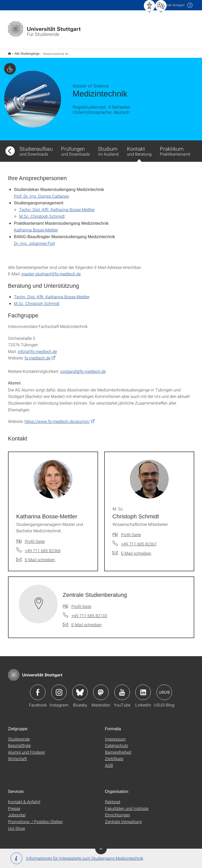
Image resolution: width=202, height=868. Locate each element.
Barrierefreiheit (118, 749)
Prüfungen (75, 148)
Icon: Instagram (59, 689)
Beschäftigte (19, 742)
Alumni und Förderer (27, 749)
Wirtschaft (17, 755)
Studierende (19, 736)
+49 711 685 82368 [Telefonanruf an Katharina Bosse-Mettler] (43, 547)
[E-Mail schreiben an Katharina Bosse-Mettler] (36, 556)
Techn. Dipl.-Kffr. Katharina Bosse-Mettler (57, 206)
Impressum (115, 736)
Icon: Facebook (38, 689)
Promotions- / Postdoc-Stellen (35, 818)
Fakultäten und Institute (127, 805)
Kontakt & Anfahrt (24, 798)
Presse (14, 805)
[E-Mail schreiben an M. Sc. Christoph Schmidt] (132, 550)
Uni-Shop (17, 825)
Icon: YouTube (122, 689)
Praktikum (175, 148)
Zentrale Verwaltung (123, 818)
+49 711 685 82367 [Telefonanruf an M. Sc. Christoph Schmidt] (139, 540)
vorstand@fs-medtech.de (83, 368)
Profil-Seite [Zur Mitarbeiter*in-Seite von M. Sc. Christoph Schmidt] (131, 531)
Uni (171, 5)
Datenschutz (117, 742)
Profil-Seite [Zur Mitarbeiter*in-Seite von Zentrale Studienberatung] (81, 603)
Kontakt (139, 150)
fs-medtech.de (38, 354)
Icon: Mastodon (101, 689)
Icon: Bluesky (80, 689)
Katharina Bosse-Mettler (36, 226)
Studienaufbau (36, 148)
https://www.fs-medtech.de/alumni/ (57, 418)
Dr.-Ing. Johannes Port (35, 240)
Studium (108, 148)
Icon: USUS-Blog (164, 689)
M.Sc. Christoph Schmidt (42, 213)
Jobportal (17, 811)
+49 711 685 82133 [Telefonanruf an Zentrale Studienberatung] (89, 612)
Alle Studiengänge (24, 52)
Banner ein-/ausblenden (101, 849)
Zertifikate (114, 755)
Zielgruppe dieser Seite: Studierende (10, 65)
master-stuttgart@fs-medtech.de (51, 270)
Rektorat (113, 798)
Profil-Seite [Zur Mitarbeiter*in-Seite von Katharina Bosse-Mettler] (35, 538)
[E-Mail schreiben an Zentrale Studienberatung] (82, 621)
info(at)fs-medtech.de (37, 348)
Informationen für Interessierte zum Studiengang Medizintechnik (77, 858)
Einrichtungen (118, 811)
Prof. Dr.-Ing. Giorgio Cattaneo (42, 193)
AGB (109, 762)
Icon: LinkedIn (143, 689)
